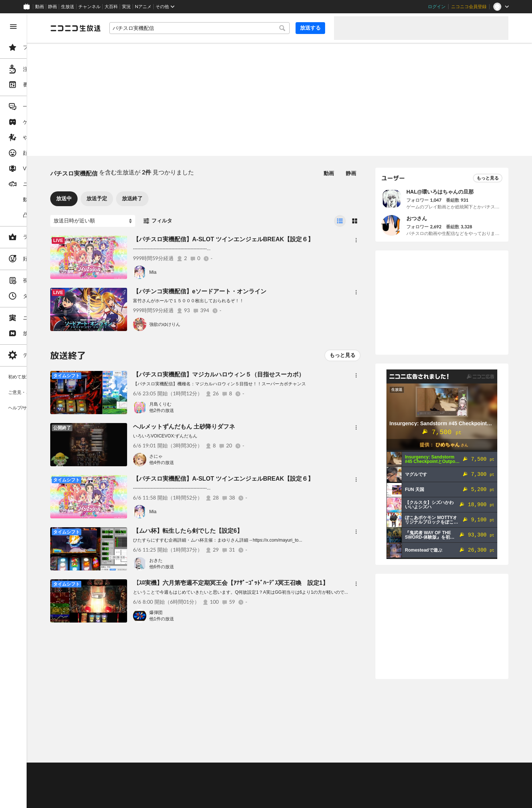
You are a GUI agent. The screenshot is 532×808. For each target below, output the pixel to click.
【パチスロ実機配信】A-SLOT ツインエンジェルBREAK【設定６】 (279, 239)
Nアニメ (143, 7)
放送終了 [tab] (188, 198)
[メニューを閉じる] (13, 27)
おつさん (417, 218)
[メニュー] (356, 240)
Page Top (307, 752)
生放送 (68, 7)
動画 (40, 7)
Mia (209, 272)
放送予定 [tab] (153, 198)
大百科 (111, 7)
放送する (310, 28)
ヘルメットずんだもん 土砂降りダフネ (240, 427)
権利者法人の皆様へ (126, 790)
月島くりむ (216, 404)
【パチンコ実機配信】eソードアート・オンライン (256, 291)
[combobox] (228, 28)
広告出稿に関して (124, 799)
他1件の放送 (218, 619)
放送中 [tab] (120, 198)
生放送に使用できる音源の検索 (184, 790)
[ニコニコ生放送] (132, 28)
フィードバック (483, 752)
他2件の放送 (218, 410)
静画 (52, 7)
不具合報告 (155, 771)
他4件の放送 (218, 463)
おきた (212, 560)
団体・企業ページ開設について (252, 790)
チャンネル (89, 7)
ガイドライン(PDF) (259, 771)
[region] (41, 411)
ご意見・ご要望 (122, 771)
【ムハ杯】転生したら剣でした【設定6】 (244, 531)
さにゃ (212, 456)
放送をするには (159, 781)
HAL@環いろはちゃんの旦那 (440, 192)
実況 (126, 7)
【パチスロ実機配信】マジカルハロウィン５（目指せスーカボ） (275, 374)
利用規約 (225, 771)
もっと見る (342, 355)
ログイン (437, 7)
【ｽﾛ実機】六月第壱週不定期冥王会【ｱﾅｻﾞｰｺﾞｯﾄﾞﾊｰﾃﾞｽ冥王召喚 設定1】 (287, 583)
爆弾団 (212, 613)
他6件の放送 (218, 567)
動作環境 (201, 771)
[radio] (340, 221)
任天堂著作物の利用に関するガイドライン (190, 799)
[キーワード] (228, 28)
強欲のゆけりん (221, 324)
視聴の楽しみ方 (122, 781)
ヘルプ (179, 771)
